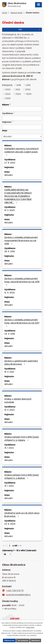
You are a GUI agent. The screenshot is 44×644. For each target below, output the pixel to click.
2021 (18, 89)
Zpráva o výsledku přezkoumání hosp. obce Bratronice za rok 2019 (22, 282)
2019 (28, 85)
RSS (30, 30)
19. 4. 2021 (9, 372)
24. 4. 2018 (10, 334)
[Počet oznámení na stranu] (7, 554)
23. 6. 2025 (10, 524)
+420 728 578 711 (15, 591)
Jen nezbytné (23, 640)
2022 (28, 89)
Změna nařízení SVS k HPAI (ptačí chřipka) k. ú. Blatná (22, 477)
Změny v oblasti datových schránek (18, 401)
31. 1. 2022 (9, 448)
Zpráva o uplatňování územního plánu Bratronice (21, 362)
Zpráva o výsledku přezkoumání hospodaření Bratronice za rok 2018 (21, 241)
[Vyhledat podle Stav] (22, 136)
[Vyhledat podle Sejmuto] (22, 127)
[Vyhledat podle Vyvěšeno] (22, 118)
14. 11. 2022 (9, 410)
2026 (8, 98)
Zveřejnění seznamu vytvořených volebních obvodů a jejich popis (22, 152)
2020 (8, 89)
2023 (8, 94)
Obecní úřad (16, 13)
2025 (29, 94)
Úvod (5, 13)
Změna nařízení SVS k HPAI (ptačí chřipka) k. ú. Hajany (22, 439)
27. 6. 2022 (10, 163)
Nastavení (36, 640)
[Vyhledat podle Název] (22, 109)
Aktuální (9, 175)
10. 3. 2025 (10, 210)
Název (6, 105)
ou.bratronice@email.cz (18, 595)
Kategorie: (7, 85)
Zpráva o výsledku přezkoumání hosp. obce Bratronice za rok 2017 (22, 323)
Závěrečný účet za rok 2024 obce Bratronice (22, 515)
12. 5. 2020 (10, 293)
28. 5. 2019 (10, 251)
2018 (19, 85)
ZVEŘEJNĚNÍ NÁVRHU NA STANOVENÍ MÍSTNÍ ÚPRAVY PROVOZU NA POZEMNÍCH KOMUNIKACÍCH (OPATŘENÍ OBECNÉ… (18, 196)
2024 (18, 94)
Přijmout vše (9, 640)
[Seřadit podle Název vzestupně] (10, 103)
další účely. (31, 627)
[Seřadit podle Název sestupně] (10, 104)
